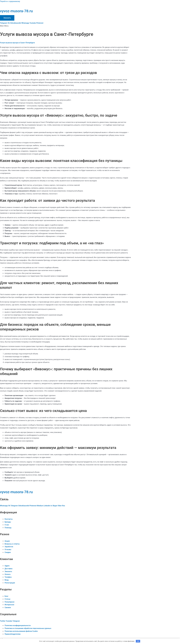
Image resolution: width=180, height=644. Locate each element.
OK (138, 641)
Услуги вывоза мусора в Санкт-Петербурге (17, 43)
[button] (65, 26)
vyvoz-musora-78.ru (16, 11)
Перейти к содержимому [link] (10, 1)
